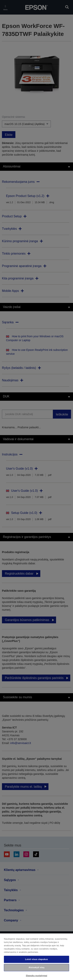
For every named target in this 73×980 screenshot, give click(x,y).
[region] (36, 957)
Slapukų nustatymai (37, 976)
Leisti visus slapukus (36, 959)
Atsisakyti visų (36, 967)
